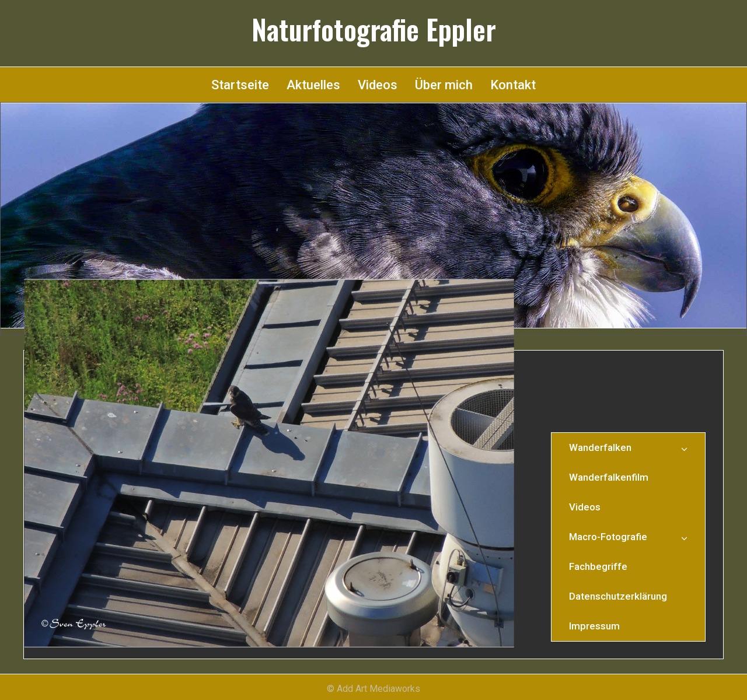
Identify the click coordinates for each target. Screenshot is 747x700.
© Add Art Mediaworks (373, 689)
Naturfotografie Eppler (374, 29)
